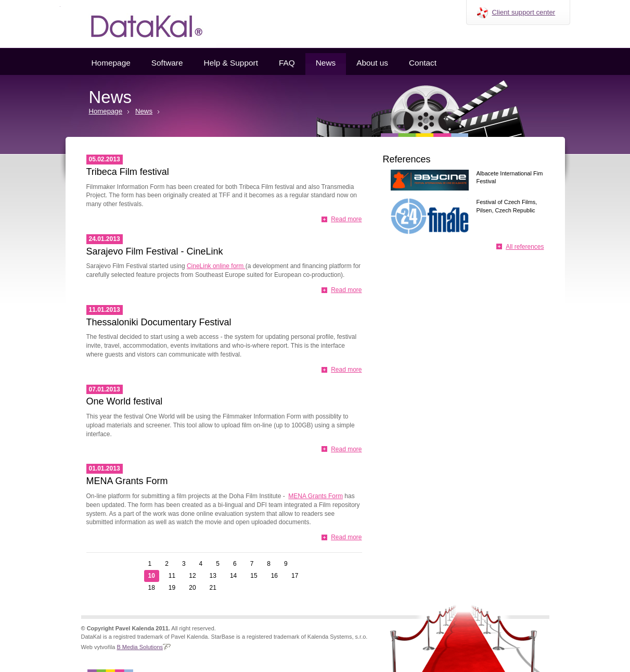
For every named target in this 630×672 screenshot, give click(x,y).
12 (192, 576)
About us (372, 63)
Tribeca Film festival (128, 172)
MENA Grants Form (127, 481)
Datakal (138, 24)
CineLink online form (216, 266)
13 (213, 576)
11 (172, 576)
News (326, 63)
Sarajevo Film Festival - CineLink (155, 251)
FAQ (287, 63)
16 (274, 576)
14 (233, 576)
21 (213, 588)
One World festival (125, 401)
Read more (346, 219)
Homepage (111, 63)
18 (152, 588)
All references (525, 247)
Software (167, 63)
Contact (423, 63)
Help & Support (231, 63)
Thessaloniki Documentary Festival (159, 322)
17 (295, 576)
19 (172, 588)
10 (152, 576)
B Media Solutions (140, 647)
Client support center (524, 12)
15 (254, 576)
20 (192, 588)
